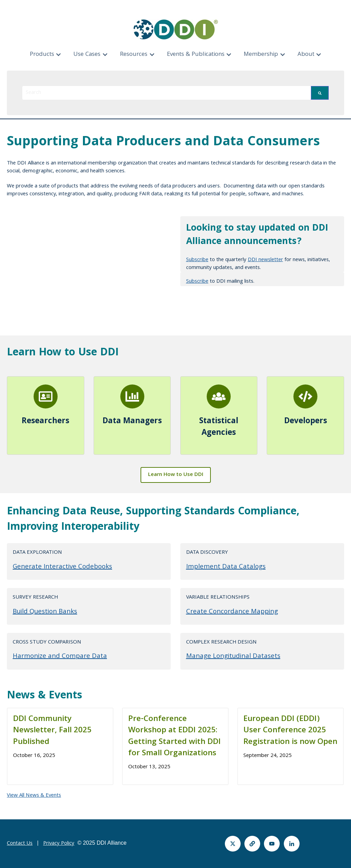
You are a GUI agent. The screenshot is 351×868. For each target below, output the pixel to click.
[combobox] (167, 93)
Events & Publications (196, 55)
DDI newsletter (265, 260)
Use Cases (87, 55)
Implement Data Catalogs (226, 567)
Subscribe (197, 260)
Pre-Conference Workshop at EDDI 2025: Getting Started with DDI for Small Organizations (174, 737)
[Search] (320, 93)
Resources (134, 55)
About (306, 55)
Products (42, 55)
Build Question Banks (45, 612)
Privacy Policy (59, 844)
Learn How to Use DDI (176, 475)
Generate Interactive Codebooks (62, 567)
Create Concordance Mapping (232, 612)
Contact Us (20, 844)
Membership (261, 55)
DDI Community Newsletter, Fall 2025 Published (52, 731)
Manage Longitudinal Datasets (233, 657)
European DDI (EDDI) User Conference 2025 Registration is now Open (290, 731)
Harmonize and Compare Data (60, 657)
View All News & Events (34, 796)
